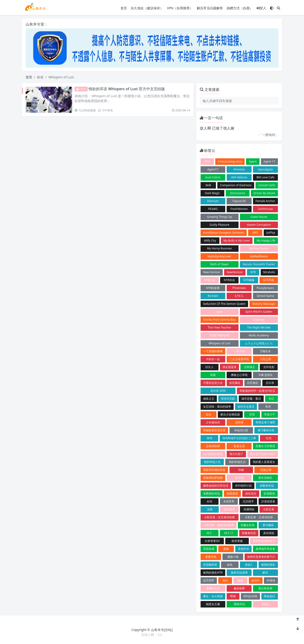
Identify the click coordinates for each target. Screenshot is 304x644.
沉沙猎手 (248, 501)
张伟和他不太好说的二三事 (239, 438)
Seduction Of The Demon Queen (224, 304)
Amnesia (239, 169)
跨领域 (271, 580)
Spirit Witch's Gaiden (259, 312)
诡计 (225, 580)
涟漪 (210, 509)
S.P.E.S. (239, 296)
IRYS (255, 233)
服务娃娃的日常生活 (216, 486)
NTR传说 (229, 280)
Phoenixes (239, 288)
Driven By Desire (264, 193)
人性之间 (265, 359)
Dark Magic (212, 193)
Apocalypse (265, 169)
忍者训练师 (213, 446)
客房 (268, 407)
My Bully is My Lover (237, 241)
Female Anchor (265, 201)
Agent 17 (269, 161)
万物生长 (265, 351)
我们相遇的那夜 (213, 454)
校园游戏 (232, 493)
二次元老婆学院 (239, 359)
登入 (261, 8)
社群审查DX (212, 541)
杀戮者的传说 (212, 493)
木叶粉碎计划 (243, 486)
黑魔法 (265, 604)
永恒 (209, 501)
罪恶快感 (209, 549)
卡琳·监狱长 (265, 375)
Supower (259, 320)
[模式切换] (272, 8)
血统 (230, 565)
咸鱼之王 (209, 399)
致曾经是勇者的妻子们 (261, 557)
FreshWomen (239, 209)
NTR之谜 (210, 280)
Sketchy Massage (264, 304)
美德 (226, 549)
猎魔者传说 (249, 533)
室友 (208, 414)
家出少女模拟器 (230, 414)
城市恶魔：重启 (251, 399)
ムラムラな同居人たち (259, 343)
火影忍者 (269, 509)
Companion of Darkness (236, 185)
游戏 (81, 89)
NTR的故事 (213, 288)
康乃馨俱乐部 (266, 430)
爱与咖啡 (268, 525)
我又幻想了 (236, 454)
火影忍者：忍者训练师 (259, 517)
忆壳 (269, 438)
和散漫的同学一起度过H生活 (257, 391)
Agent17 (213, 169)
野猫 (233, 596)
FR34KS (213, 209)
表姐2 (248, 565)
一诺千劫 (239, 351)
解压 (265, 573)
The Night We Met (259, 327)
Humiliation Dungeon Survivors (224, 233)
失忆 (271, 399)
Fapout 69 (239, 201)
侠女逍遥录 (229, 367)
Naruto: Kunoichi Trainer (259, 264)
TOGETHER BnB (219, 335)
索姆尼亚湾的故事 (264, 541)
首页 (124, 8)
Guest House (259, 217)
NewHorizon (235, 272)
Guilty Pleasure (219, 225)
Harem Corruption (259, 225)
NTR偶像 (249, 280)
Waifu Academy (259, 335)
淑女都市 (229, 509)
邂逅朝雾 (239, 588)
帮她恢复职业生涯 (214, 430)
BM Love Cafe (265, 177)
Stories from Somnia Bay (219, 320)
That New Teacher (220, 327)
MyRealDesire (259, 256)
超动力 (256, 580)
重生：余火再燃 (213, 596)
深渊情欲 (249, 509)
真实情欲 (269, 533)
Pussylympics (265, 288)
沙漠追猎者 (268, 501)
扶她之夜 (266, 470)
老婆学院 (211, 557)
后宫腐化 (235, 383)
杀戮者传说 (267, 486)
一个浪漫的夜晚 (213, 351)
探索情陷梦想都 (213, 478)
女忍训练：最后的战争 (217, 407)
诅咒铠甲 (209, 580)
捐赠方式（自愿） (240, 8)
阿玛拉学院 (250, 596)
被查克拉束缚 (239, 573)
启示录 (270, 383)
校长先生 (251, 493)
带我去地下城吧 (265, 422)
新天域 (239, 478)
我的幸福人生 (212, 462)
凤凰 (213, 375)
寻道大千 (270, 414)
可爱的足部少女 (213, 383)
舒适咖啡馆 (210, 565)
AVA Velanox (239, 177)
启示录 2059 (218, 391)
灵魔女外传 (247, 525)
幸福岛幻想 (241, 430)
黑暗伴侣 (239, 604)
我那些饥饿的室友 (214, 470)
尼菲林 (239, 422)
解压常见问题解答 (210, 8)
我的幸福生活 (237, 462)
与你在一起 (213, 359)
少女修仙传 (213, 422)
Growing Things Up (219, 217)
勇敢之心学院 (239, 375)
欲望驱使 (269, 493)
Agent (253, 161)
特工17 (229, 533)
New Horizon (212, 272)
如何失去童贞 (246, 407)
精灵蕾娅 (237, 541)
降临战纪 (270, 596)
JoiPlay (271, 233)
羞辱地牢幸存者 (265, 549)
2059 (207, 161)
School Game (265, 296)
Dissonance (238, 193)
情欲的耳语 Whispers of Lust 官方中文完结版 (127, 89)
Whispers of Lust (219, 343)
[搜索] (279, 8)
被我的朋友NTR (213, 573)
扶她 (241, 470)
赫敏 (240, 580)
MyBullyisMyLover (219, 256)
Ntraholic (269, 272)
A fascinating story (230, 161)
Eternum (213, 201)
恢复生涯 (239, 446)
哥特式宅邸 (228, 399)
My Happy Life (266, 241)
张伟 (209, 438)
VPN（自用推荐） (180, 8)
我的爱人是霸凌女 (264, 462)
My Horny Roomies (220, 248)
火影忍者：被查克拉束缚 (219, 525)
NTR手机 (269, 280)
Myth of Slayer (220, 264)
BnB (208, 185)
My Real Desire (259, 248)
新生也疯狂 (265, 478)
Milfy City (210, 241)
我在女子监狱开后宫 (263, 454)
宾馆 (252, 414)
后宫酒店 (253, 383)
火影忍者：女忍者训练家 (219, 517)
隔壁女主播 (213, 604)
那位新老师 (265, 588)
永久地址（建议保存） (147, 8)
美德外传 (243, 549)
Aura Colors (213, 177)
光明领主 (249, 367)
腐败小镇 (233, 557)
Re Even (213, 296)
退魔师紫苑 (213, 588)
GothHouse (265, 209)
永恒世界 (229, 501)
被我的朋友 (268, 565)
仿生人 (209, 367)
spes (219, 312)
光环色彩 (269, 367)
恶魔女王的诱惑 (265, 446)
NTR (253, 272)
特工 (209, 533)
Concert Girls (267, 185)
